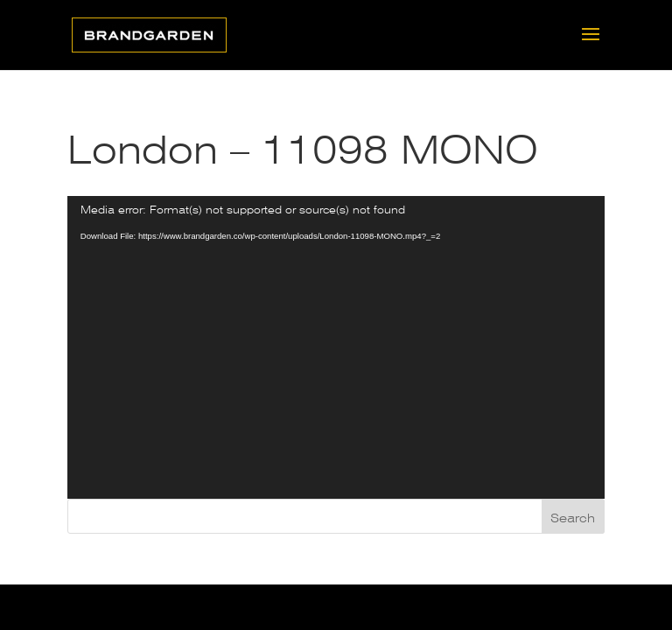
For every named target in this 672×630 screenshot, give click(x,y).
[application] (336, 347)
